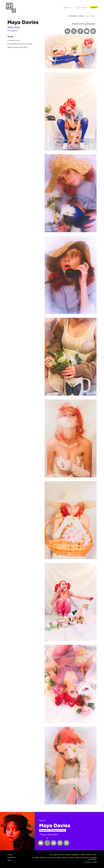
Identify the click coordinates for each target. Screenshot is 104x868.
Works (81, 16)
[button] (93, 31)
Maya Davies (73, 16)
